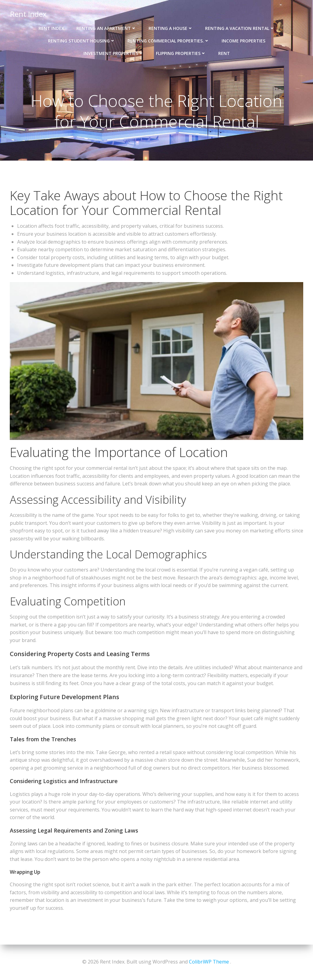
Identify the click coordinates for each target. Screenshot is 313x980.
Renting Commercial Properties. (168, 40)
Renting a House (171, 28)
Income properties (243, 40)
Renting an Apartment (106, 28)
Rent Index (28, 14)
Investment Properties (114, 53)
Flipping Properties (181, 53)
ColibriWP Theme (209, 962)
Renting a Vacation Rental (240, 28)
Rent (224, 53)
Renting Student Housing (82, 40)
